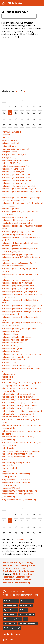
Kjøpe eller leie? (10, 610)
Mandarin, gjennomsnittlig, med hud (17, 454)
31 (16, 125)
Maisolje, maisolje (9, 157)
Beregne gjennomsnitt (28, 623)
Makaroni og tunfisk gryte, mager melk (19, 328)
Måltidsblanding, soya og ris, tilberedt (18, 408)
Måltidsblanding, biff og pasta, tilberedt (19, 394)
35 (40, 125)
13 (34, 107)
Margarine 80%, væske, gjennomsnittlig (19, 499)
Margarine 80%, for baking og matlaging (19, 491)
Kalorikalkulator (26, 571)
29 (4, 125)
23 (10, 119)
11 (22, 107)
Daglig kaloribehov (27, 614)
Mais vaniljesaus (9, 146)
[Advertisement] (22, 65)
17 (16, 113)
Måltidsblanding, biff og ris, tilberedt (17, 397)
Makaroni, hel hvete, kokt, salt (15, 340)
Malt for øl (6, 380)
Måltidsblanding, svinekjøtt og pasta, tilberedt (22, 411)
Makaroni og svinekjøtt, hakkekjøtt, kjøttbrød (22, 306)
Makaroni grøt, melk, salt (12, 169)
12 (28, 107)
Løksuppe (6, 135)
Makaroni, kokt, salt (10, 351)
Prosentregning (10, 605)
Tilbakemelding (22, 582)
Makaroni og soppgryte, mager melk (18, 286)
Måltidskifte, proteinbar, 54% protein (18, 417)
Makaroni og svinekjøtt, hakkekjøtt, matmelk (21, 308)
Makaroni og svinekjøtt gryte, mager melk (20, 291)
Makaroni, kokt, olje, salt (12, 348)
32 (22, 125)
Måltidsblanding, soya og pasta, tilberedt (19, 405)
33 (28, 125)
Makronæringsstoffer (26, 565)
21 (40, 113)
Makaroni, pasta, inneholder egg (16, 365)
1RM (28, 577)
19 (28, 113)
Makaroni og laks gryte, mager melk (17, 254)
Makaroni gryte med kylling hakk (16, 177)
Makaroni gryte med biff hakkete (16, 175)
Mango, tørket (8, 465)
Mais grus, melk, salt (10, 143)
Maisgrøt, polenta (9, 152)
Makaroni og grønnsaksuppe (14, 217)
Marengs (5, 471)
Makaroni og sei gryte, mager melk (17, 283)
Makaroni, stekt (8, 374)
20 (34, 113)
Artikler (27, 580)
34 (34, 125)
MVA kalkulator (27, 601)
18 (22, 113)
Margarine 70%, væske (11, 488)
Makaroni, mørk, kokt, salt (13, 360)
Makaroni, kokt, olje (10, 346)
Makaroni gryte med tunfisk (14, 183)
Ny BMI (22, 563)
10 (16, 107)
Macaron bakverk (9, 140)
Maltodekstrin (8, 448)
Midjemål (20, 577)
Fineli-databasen (20, 540)
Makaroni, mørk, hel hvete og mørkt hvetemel (22, 354)
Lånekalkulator (26, 605)
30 (10, 125)
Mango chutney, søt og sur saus (16, 462)
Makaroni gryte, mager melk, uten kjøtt (19, 186)
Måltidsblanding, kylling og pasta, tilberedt (20, 400)
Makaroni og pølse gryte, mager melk (18, 280)
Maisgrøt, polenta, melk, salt (14, 155)
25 (22, 119)
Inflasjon (24, 610)
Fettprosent (9, 577)
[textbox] (19, 16)
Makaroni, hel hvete (10, 334)
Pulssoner (18, 580)
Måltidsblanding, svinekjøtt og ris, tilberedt (20, 414)
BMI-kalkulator (15, 3)
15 (4, 113)
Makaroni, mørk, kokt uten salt (15, 357)
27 (34, 119)
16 (10, 113)
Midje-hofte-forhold (23, 574)
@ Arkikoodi (8, 640)
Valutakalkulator (11, 601)
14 (40, 107)
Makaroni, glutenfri (10, 331)
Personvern (8, 582)
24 (16, 119)
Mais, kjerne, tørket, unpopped (15, 149)
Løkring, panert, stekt (11, 132)
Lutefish (5, 137)
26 (28, 119)
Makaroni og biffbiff (10, 209)
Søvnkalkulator (10, 571)
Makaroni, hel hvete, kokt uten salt (17, 337)
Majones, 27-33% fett (11, 163)
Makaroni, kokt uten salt (12, 343)
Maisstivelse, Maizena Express (15, 160)
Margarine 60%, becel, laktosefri (16, 479)
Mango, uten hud (9, 468)
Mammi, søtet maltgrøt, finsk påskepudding (21, 451)
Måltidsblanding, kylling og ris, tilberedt (19, 402)
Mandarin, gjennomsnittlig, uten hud (18, 457)
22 (4, 119)
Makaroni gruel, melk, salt (13, 172)
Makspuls (7, 580)
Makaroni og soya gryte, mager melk (18, 289)
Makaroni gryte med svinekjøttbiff (16, 180)
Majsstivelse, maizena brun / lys (15, 166)
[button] (41, 3)
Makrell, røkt (7, 377)
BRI (24, 568)
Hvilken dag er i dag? (12, 628)
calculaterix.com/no (11, 634)
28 (40, 119)
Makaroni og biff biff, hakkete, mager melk (20, 189)
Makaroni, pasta (9, 363)
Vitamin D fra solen (12, 568)
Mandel (5, 459)
